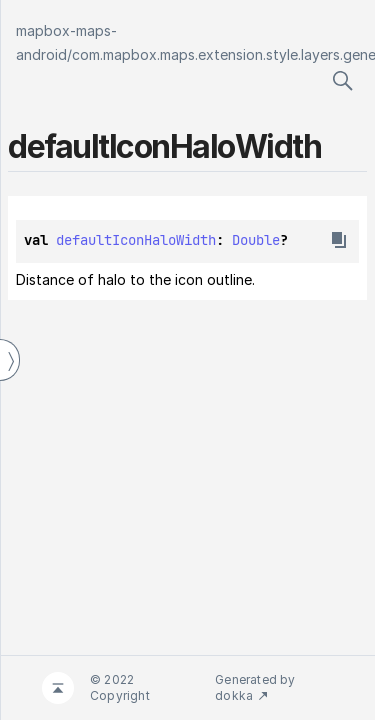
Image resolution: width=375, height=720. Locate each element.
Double (256, 240)
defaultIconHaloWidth (136, 240)
